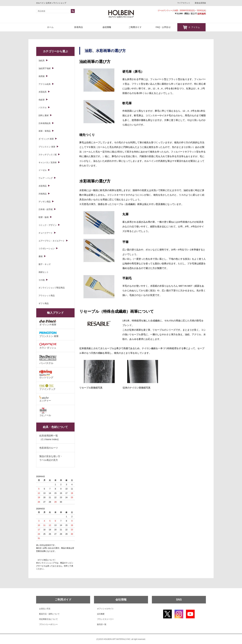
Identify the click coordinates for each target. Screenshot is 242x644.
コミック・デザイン (48, 225)
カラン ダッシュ (48, 346)
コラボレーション (47, 249)
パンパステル (48, 359)
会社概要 (101, 614)
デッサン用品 (45, 202)
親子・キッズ (45, 264)
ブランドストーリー (105, 619)
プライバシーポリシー (48, 624)
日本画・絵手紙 (46, 209)
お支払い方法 (45, 609)
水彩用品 (43, 186)
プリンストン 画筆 (47, 147)
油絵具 (42, 61)
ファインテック (47, 387)
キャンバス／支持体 (48, 162)
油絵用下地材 (45, 68)
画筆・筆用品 (45, 131)
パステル (43, 108)
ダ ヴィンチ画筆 (48, 323)
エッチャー (45, 399)
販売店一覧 (102, 624)
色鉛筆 (42, 100)
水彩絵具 (43, 92)
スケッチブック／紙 (48, 155)
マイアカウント (184, 3)
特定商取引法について (48, 619)
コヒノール (45, 412)
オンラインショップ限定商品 (52, 288)
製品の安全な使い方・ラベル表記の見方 (51, 458)
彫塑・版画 (44, 217)
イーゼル (43, 170)
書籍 (41, 256)
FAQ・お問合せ (163, 27)
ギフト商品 (44, 303)
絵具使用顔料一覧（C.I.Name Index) (49, 437)
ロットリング (46, 374)
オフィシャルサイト (105, 609)
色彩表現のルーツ (49, 448)
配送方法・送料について (49, 614)
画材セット (44, 272)
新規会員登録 (200, 3)
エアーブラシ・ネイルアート (52, 241)
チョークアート (46, 233)
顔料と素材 (44, 115)
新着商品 (79, 27)
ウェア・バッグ (46, 178)
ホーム (50, 27)
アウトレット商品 (47, 296)
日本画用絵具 (45, 123)
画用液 (42, 76)
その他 (42, 280)
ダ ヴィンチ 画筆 (46, 139)
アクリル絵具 (45, 84)
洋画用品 (43, 194)
